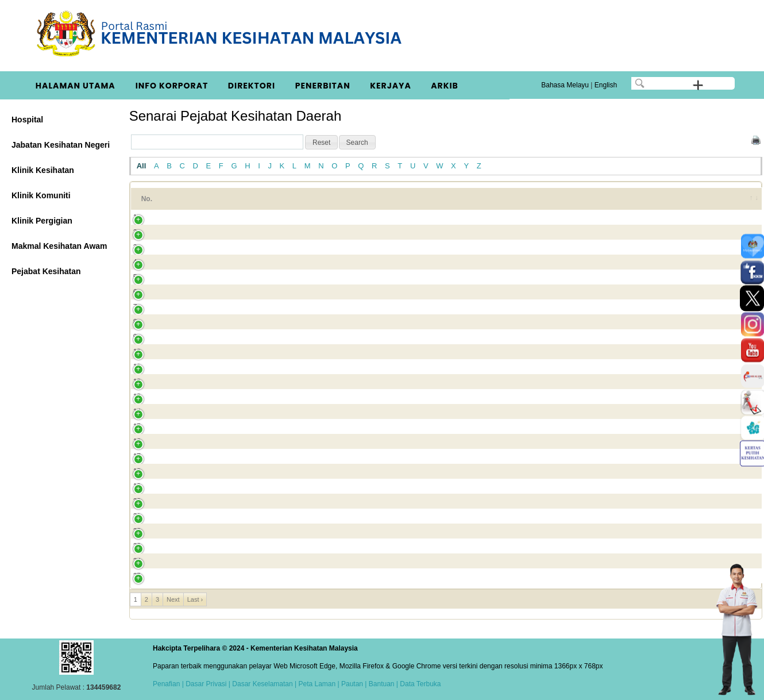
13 (137, 397)
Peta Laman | (319, 684)
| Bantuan (379, 684)
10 (137, 352)
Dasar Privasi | (207, 684)
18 (137, 471)
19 (137, 486)
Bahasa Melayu (565, 85)
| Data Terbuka (418, 684)
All (142, 166)
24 (137, 561)
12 (137, 382)
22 (137, 531)
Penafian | (168, 684)
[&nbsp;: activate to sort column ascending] (746, 199)
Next (173, 599)
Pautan (352, 684)
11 (137, 367)
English (606, 85)
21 (137, 516)
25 (137, 576)
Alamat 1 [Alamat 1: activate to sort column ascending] (340, 199)
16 (137, 441)
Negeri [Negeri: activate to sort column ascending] (699, 199)
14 (137, 411)
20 (137, 501)
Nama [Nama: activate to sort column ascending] (189, 199)
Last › (195, 599)
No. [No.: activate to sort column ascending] (147, 199)
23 (137, 546)
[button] (321, 143)
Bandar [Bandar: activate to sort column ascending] (639, 199)
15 (137, 426)
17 (137, 456)
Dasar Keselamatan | (263, 684)
